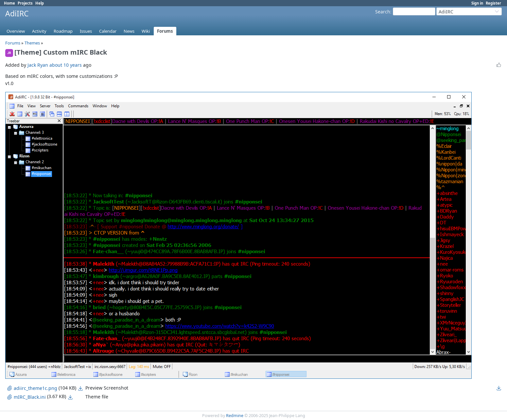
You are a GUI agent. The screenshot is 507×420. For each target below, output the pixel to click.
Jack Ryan (38, 65)
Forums (165, 31)
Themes (32, 43)
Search (383, 12)
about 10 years (66, 65)
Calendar (108, 31)
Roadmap (63, 31)
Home (9, 3)
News (129, 31)
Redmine (235, 416)
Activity (39, 31)
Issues (86, 31)
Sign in (477, 3)
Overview (16, 31)
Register (493, 3)
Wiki (146, 31)
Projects (25, 3)
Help (40, 3)
